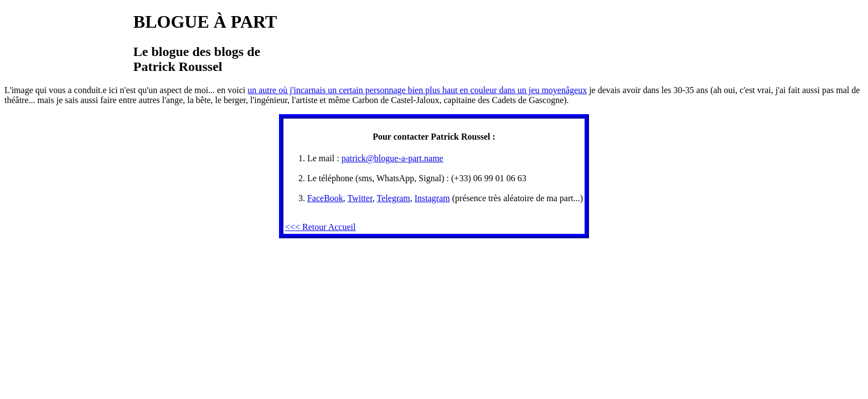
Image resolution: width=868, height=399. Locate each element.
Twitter (360, 198)
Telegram (394, 198)
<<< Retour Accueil (320, 227)
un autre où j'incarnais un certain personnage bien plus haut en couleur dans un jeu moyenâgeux (417, 90)
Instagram (432, 198)
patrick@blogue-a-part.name (392, 158)
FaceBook (325, 198)
